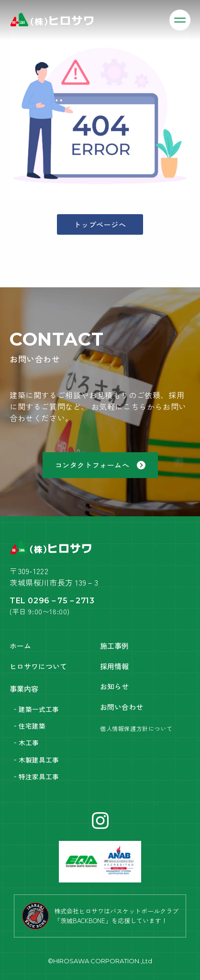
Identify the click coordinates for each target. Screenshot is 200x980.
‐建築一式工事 (35, 709)
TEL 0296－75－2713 (52, 601)
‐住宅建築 (29, 726)
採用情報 (114, 666)
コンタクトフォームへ (100, 465)
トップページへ (100, 224)
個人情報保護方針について (136, 728)
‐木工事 (25, 742)
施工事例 (114, 646)
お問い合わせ (122, 707)
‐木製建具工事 (35, 760)
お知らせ (114, 686)
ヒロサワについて (38, 666)
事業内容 (24, 689)
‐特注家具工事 (35, 776)
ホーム (20, 646)
